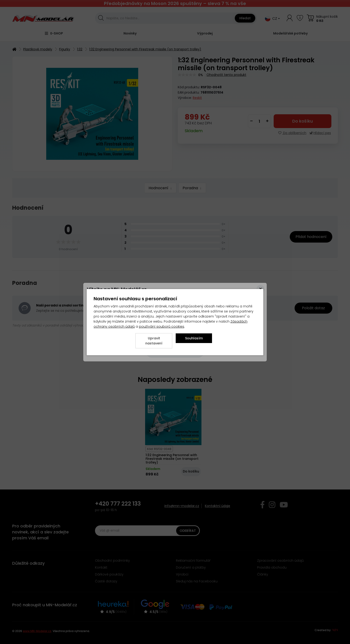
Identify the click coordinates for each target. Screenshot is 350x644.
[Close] (260, 289)
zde (142, 297)
